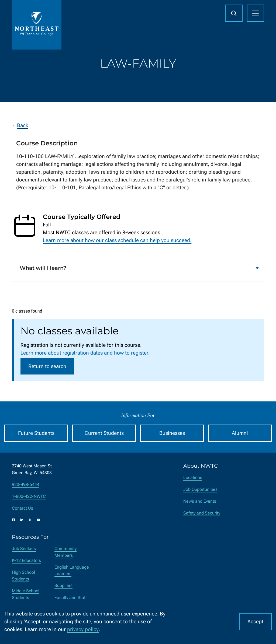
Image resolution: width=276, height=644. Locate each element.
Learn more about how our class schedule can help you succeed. (117, 240)
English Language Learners (72, 570)
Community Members (65, 552)
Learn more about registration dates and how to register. (85, 353)
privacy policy (83, 629)
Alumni (240, 433)
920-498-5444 (26, 484)
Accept (255, 622)
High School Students (23, 576)
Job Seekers (24, 549)
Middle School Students (26, 594)
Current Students (104, 433)
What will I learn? (43, 268)
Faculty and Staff (71, 598)
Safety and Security (202, 513)
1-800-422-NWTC (29, 496)
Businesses (172, 433)
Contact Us (23, 508)
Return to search (47, 366)
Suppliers (63, 585)
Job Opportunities (200, 489)
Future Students (36, 433)
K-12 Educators (26, 560)
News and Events (200, 501)
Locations (193, 477)
